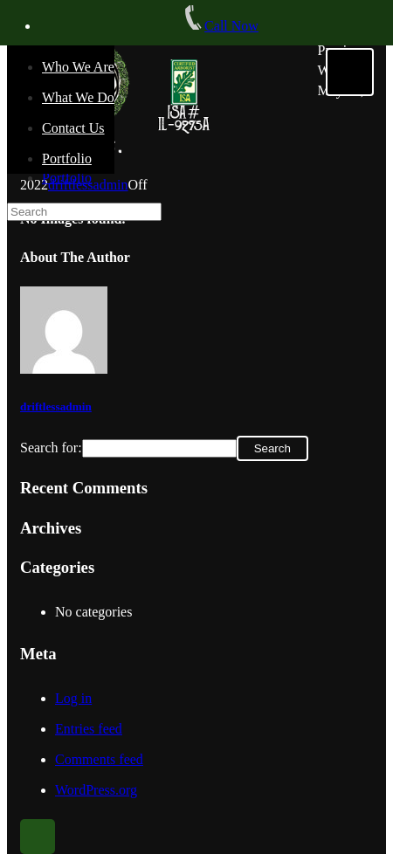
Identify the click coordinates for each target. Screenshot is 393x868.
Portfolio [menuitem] (67, 178)
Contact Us (73, 128)
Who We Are (78, 67)
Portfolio (67, 158)
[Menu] (350, 72)
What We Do (78, 97)
